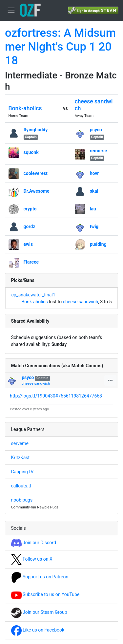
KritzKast (20, 458)
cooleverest (36, 173)
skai (94, 191)
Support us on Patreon (40, 577)
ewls (28, 244)
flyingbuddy (36, 130)
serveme (20, 443)
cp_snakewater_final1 (33, 295)
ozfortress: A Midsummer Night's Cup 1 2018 (60, 47)
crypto (30, 209)
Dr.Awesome (37, 191)
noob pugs (22, 500)
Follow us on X (32, 559)
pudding (98, 244)
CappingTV (22, 472)
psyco (96, 130)
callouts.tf (21, 486)
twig (94, 226)
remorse (98, 151)
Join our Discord (34, 543)
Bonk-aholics (25, 108)
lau (93, 209)
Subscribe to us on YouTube (45, 594)
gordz (30, 226)
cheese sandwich (81, 302)
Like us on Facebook (38, 630)
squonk (31, 152)
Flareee (31, 262)
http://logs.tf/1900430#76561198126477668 (56, 396)
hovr (94, 173)
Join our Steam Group (39, 612)
